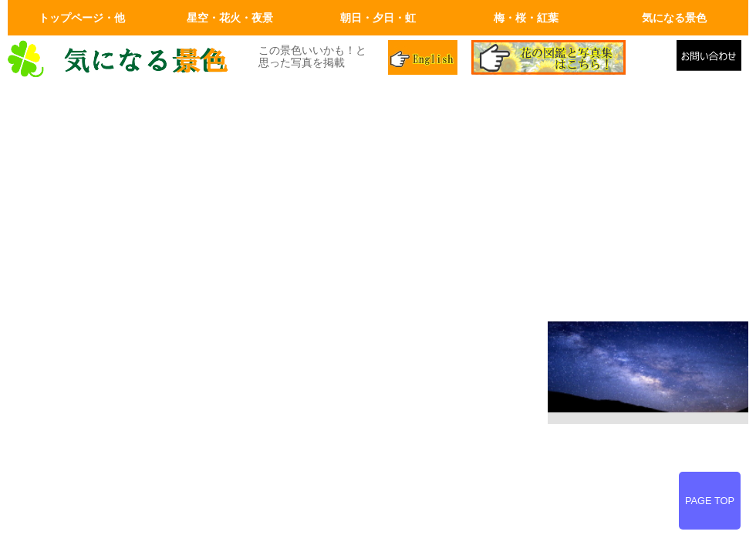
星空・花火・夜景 (230, 18)
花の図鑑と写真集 (568, 59)
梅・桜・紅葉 (526, 18)
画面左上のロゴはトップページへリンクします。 (123, 59)
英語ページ (424, 59)
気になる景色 (674, 18)
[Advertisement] (378, 202)
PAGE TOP (710, 501)
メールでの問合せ (712, 59)
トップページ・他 (82, 18)
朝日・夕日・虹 (378, 18)
